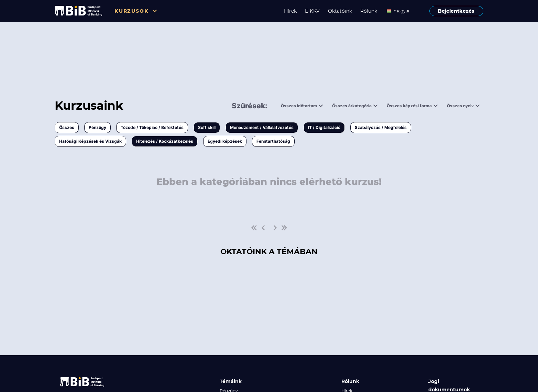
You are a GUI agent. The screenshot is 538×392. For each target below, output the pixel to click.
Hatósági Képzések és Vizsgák (90, 141)
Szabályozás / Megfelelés (381, 127)
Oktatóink (340, 11)
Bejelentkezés (456, 11)
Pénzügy (97, 127)
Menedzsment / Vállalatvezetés (262, 127)
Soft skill (207, 127)
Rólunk (369, 11)
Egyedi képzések (225, 141)
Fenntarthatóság (273, 141)
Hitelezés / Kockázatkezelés (165, 141)
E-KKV (312, 11)
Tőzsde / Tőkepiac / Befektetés (152, 127)
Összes (67, 127)
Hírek (290, 11)
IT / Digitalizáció (324, 127)
